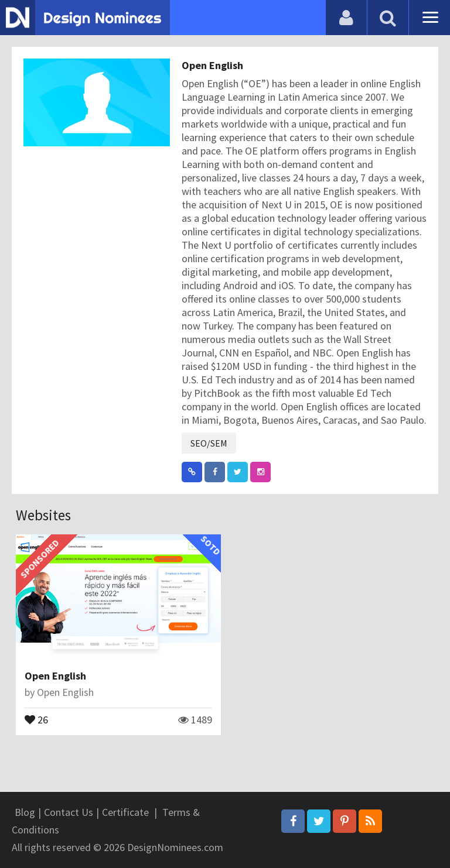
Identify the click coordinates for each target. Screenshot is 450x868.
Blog (25, 812)
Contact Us (69, 812)
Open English (212, 65)
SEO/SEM (209, 443)
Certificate (125, 812)
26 (36, 719)
